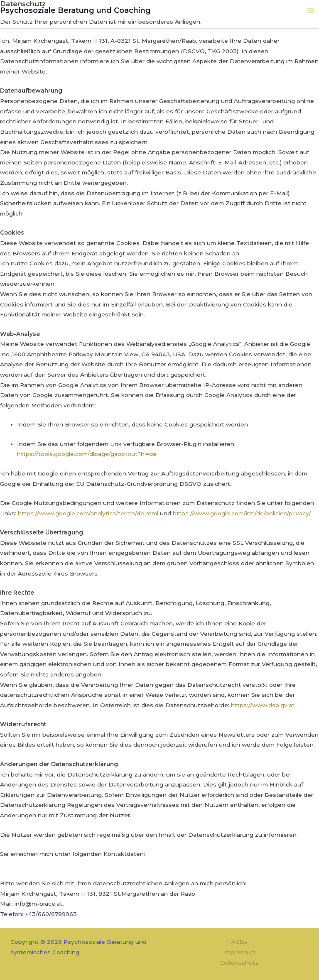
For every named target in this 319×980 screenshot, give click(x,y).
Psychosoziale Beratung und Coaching (68, 10)
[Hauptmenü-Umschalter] (311, 10)
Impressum (239, 952)
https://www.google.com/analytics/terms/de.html (88, 513)
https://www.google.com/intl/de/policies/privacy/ (242, 513)
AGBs (239, 942)
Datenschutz (239, 963)
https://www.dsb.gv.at (263, 705)
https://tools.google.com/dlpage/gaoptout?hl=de (87, 454)
